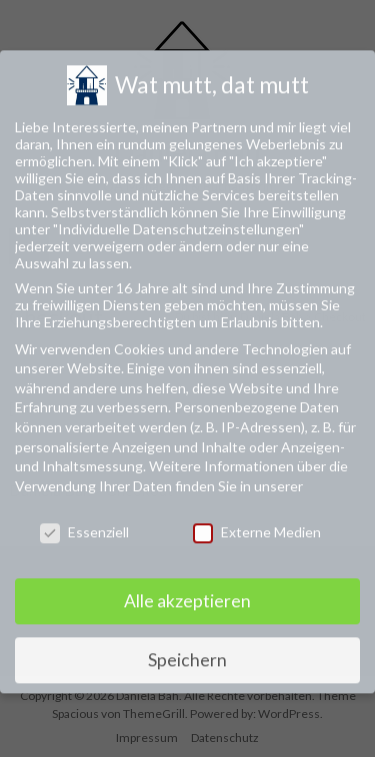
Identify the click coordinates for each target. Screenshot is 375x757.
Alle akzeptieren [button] (187, 589)
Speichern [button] (187, 648)
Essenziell (84, 519)
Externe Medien (257, 519)
